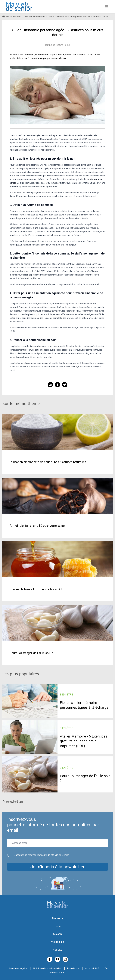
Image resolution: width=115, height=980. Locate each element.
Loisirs (58, 926)
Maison (57, 934)
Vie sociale (57, 942)
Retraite (57, 950)
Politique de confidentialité (47, 969)
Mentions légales (18, 969)
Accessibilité (92, 969)
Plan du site (73, 969)
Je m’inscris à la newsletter (57, 867)
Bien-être (58, 918)
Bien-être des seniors (35, 17)
